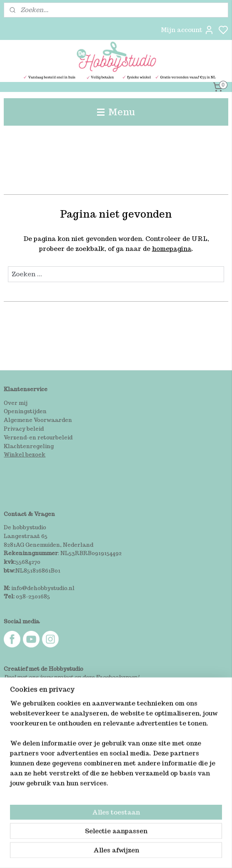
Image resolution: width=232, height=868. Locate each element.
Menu (116, 112)
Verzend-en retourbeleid (38, 438)
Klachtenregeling (29, 446)
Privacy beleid (24, 429)
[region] (116, 818)
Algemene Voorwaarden (38, 420)
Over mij (16, 403)
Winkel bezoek (25, 455)
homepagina (172, 249)
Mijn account (187, 30)
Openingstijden (25, 411)
